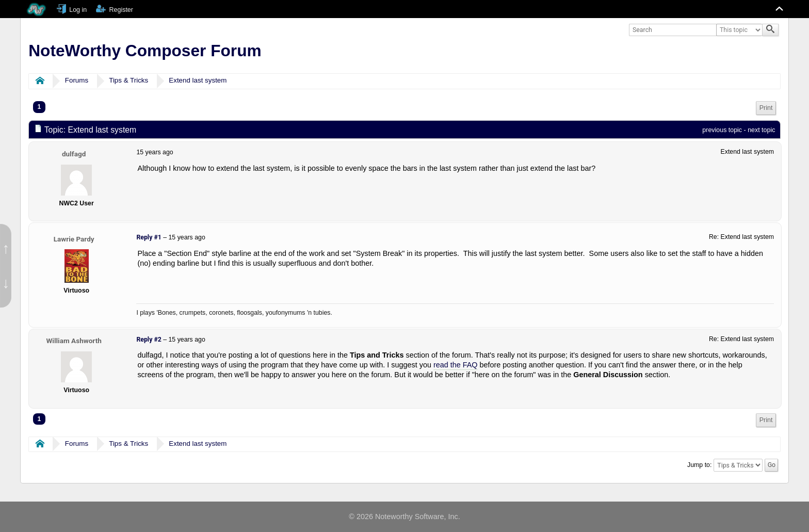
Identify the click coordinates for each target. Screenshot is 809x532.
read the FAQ (456, 365)
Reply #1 (149, 237)
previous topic (722, 130)
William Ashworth (74, 341)
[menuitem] (766, 108)
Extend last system (198, 80)
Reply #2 (149, 340)
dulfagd (74, 154)
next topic (761, 130)
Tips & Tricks (128, 80)
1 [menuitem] (39, 107)
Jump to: (699, 465)
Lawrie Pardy (74, 239)
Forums (77, 80)
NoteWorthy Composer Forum (145, 51)
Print (766, 108)
